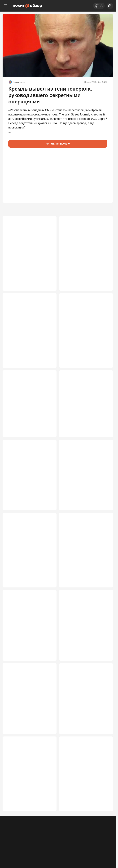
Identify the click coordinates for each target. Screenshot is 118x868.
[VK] (58, 849)
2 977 (105, 741)
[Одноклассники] (21, 849)
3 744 (105, 366)
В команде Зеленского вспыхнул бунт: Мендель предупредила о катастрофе (85, 482)
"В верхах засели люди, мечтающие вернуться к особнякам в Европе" (79, 634)
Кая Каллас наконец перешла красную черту (82, 408)
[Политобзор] (27, 6)
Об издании (36, 835)
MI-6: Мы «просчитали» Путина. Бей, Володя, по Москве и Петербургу (27, 710)
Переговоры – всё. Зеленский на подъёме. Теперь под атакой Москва (28, 786)
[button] (12, 157)
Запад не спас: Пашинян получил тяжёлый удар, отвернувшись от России (85, 710)
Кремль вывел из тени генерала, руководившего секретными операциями (50, 95)
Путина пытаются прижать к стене (29, 631)
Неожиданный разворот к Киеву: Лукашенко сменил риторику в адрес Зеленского (28, 410)
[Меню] (6, 6)
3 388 (105, 590)
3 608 (49, 510)
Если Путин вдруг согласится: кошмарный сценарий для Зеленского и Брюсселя (83, 255)
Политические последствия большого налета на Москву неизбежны (25, 331)
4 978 (105, 286)
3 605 (105, 510)
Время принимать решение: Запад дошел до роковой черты (86, 784)
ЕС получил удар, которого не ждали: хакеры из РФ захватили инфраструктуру (28, 482)
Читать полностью (58, 144)
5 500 (49, 286)
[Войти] (110, 6)
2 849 (49, 817)
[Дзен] (94, 849)
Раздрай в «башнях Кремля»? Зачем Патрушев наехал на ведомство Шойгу (82, 331)
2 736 (105, 817)
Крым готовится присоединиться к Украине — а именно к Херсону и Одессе (29, 255)
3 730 (49, 438)
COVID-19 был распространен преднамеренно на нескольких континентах (83, 555)
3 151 (49, 666)
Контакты (22, 835)
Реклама (8, 835)
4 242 (49, 366)
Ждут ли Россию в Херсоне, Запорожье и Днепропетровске (27, 553)
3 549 (49, 590)
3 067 (105, 666)
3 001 (49, 741)
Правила (51, 835)
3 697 (105, 438)
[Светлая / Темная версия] (99, 6)
